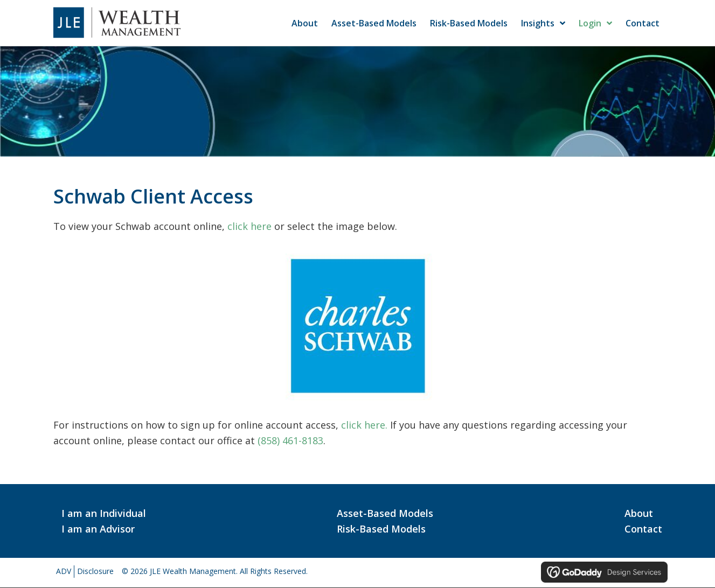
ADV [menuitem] (64, 571)
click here (249, 226)
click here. (364, 425)
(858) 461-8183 (290, 440)
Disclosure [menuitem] (95, 571)
